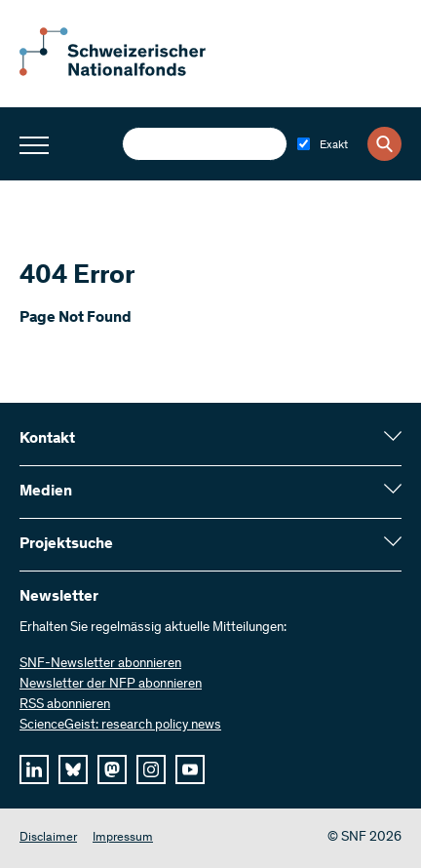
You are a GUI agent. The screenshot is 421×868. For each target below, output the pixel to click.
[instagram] (151, 769)
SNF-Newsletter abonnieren (100, 664)
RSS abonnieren (65, 705)
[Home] (127, 72)
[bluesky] (73, 769)
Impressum (123, 838)
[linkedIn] (34, 769)
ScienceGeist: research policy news (120, 726)
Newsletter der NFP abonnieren (111, 685)
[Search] (384, 144)
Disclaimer (48, 838)
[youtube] (190, 769)
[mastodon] (112, 769)
